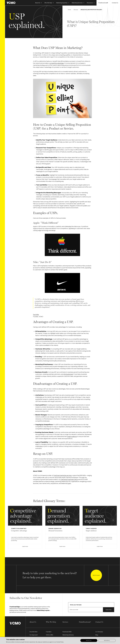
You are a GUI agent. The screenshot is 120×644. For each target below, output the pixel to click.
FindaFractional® (103, 3)
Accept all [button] (89, 640)
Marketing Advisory (68, 635)
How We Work (34, 632)
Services (65, 622)
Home (69, 10)
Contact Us (115, 3)
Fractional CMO (67, 632)
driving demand (68, 374)
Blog (97, 635)
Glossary (76, 10)
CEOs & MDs (50, 635)
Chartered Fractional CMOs (69, 479)
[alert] (60, 640)
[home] (11, 3)
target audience (72, 436)
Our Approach (34, 635)
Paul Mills (36, 315)
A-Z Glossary (99, 632)
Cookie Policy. (60, 642)
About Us (33, 622)
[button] (39, 3)
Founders (49, 632)
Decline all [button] (107, 640)
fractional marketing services (63, 475)
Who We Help (51, 622)
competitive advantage (57, 63)
